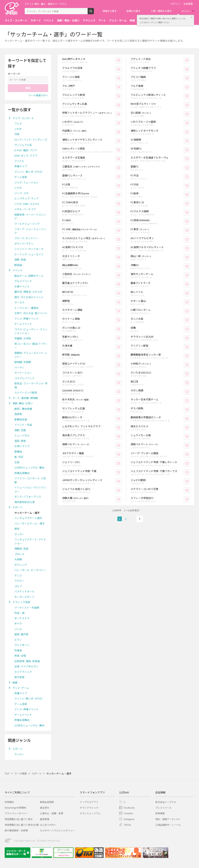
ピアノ (18, 640)
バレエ (18, 629)
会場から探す (133, 11)
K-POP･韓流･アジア (26, 150)
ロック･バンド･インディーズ (31, 140)
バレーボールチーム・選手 (30, 523)
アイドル (19, 161)
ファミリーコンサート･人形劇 (30, 480)
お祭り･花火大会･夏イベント (31, 313)
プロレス (19, 554)
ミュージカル (22, 435)
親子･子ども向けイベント (29, 297)
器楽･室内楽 (21, 634)
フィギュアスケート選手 (28, 518)
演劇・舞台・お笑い (68, 20)
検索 (94, 13)
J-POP (18, 129)
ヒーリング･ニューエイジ (29, 254)
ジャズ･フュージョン (26, 182)
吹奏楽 (18, 650)
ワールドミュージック (27, 224)
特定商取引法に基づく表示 (19, 819)
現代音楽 (19, 677)
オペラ (18, 623)
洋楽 (17, 134)
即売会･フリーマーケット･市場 (31, 385)
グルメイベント (23, 281)
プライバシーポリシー (16, 813)
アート (102, 20)
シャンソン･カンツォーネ (29, 249)
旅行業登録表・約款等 (16, 830)
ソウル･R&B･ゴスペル (27, 204)
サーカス (19, 302)
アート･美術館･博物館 (25, 398)
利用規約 (9, 802)
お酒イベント (22, 286)
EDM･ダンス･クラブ (26, 156)
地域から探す (110, 11)
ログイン (175, 4)
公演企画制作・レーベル (168, 825)
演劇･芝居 (20, 430)
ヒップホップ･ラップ (26, 198)
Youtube (128, 813)
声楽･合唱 (20, 656)
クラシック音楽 (21, 602)
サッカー (19, 534)
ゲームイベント (23, 324)
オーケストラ (22, 618)
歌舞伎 (18, 452)
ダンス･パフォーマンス (28, 497)
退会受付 (45, 808)
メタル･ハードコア (25, 209)
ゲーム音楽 (21, 177)
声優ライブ (21, 166)
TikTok (127, 825)
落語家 (18, 414)
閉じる (192, 17)
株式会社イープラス (166, 802)
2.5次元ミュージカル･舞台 (29, 467)
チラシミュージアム (90, 813)
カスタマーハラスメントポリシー (57, 830)
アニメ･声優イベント (26, 319)
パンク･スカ (21, 193)
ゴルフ (18, 586)
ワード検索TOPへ (38, 95)
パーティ (19, 367)
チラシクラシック (89, 808)
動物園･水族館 (23, 362)
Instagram (129, 819)
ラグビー (19, 581)
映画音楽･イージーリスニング (30, 216)
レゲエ (18, 188)
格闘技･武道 (21, 549)
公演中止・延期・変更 (51, 813)
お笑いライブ (22, 446)
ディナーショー (23, 373)
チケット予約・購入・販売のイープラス (46, 4)
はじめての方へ (48, 825)
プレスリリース (163, 808)
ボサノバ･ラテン (24, 244)
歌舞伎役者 (21, 419)
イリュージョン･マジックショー (30, 489)
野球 (17, 529)
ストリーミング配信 (26, 393)
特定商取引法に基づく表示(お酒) (22, 825)
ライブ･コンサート (23, 118)
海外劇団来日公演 (24, 502)
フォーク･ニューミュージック (30, 231)
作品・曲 (19, 613)
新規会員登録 (47, 802)
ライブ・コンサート (16, 20)
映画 (132, 20)
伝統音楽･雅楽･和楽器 (27, 661)
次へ (140, 519)
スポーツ (36, 20)
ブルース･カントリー (26, 238)
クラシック (89, 20)
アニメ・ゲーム (118, 20)
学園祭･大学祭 (23, 338)
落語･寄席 (20, 441)
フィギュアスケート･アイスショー (30, 541)
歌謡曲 (18, 265)
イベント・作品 (23, 425)
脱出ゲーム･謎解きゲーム (29, 276)
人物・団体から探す (161, 11)
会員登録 (188, 4)
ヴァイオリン (22, 645)
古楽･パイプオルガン (26, 666)
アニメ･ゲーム (21, 688)
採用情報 (160, 813)
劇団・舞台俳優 (23, 409)
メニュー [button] (186, 11)
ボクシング (21, 565)
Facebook (129, 808)
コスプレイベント (24, 378)
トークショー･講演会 (26, 308)
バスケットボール (24, 591)
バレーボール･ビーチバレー (30, 570)
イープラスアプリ (89, 802)
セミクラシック (23, 672)
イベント (49, 20)
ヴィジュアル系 (23, 145)
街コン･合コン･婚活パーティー (31, 346)
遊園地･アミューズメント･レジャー (31, 355)
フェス (18, 123)
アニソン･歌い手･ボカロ (28, 172)
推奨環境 (45, 819)
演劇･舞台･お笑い (23, 403)
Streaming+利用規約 (15, 808)
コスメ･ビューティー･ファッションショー (31, 331)
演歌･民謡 (20, 260)
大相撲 (18, 559)
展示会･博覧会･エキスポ (28, 292)
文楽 (17, 462)
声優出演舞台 (22, 473)
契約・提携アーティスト (168, 819)
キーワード (14, 74)
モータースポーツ (24, 597)
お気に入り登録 (121, 60)
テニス (18, 575)
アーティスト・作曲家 (27, 608)
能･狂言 (19, 457)
